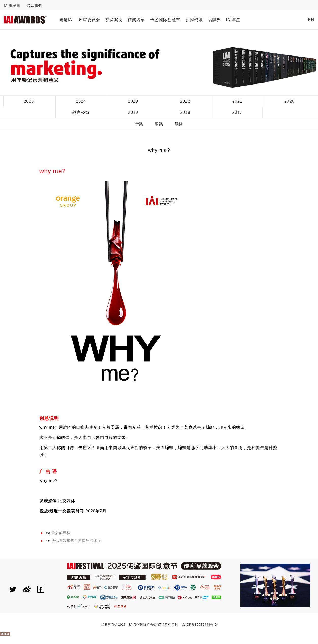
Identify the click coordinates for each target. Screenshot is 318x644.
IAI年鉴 (233, 20)
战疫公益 (81, 112)
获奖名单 (136, 20)
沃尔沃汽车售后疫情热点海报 (76, 541)
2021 (237, 101)
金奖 (139, 124)
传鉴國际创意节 (165, 20)
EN (311, 20)
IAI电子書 (12, 6)
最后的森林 (61, 533)
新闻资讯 (194, 20)
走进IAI (67, 20)
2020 (290, 101)
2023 (133, 101)
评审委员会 (89, 20)
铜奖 (179, 124)
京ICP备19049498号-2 (199, 625)
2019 (133, 112)
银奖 (159, 124)
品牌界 (214, 20)
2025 (29, 101)
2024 (81, 101)
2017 (237, 112)
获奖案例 (114, 20)
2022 (185, 101)
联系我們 (34, 6)
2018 (185, 112)
